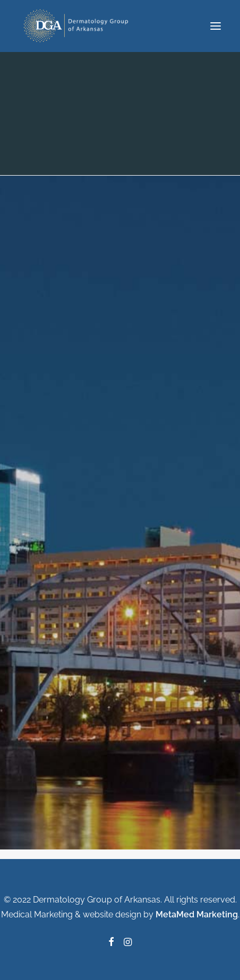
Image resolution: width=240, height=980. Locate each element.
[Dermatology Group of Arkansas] (79, 26)
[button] (216, 26)
